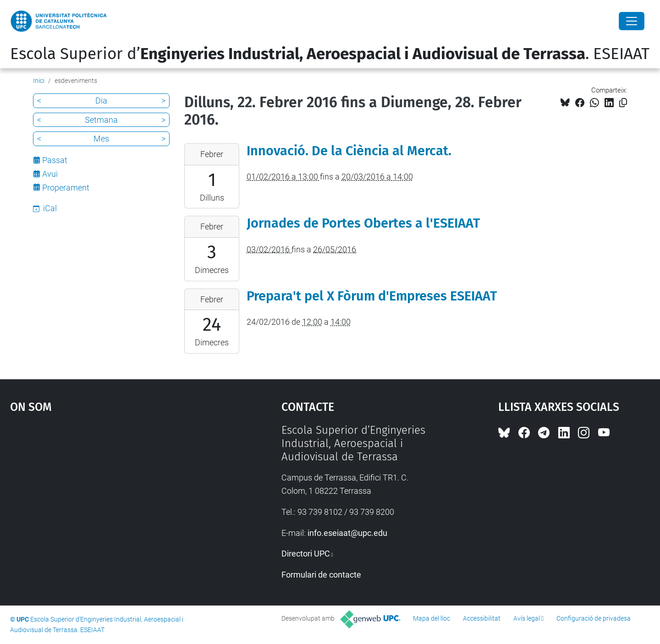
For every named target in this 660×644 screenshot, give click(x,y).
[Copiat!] (623, 103)
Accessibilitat (482, 618)
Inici (39, 81)
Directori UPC (306, 554)
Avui (50, 174)
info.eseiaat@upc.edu (347, 533)
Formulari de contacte (321, 575)
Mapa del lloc (432, 618)
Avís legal (527, 618)
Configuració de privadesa (594, 618)
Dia (101, 101)
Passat (55, 160)
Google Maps (113, 492)
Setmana (101, 120)
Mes (101, 139)
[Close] (632, 21)
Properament (66, 188)
